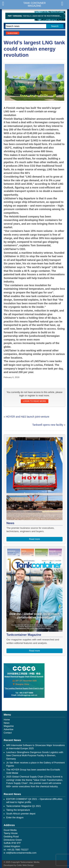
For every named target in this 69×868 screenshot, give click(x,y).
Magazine (9, 726)
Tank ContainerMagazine (35, 4)
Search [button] (55, 26)
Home (7, 720)
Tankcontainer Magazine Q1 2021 (24, 806)
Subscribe (13, 33)
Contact (8, 733)
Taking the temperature (18, 810)
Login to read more (34, 401)
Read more (34, 539)
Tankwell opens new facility (48, 425)
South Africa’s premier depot (21, 814)
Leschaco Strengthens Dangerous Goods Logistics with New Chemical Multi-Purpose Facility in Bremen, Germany (35, 756)
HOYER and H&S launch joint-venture (28, 417)
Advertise (9, 729)
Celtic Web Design (25, 865)
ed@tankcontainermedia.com (21, 853)
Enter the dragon (15, 818)
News (7, 723)
